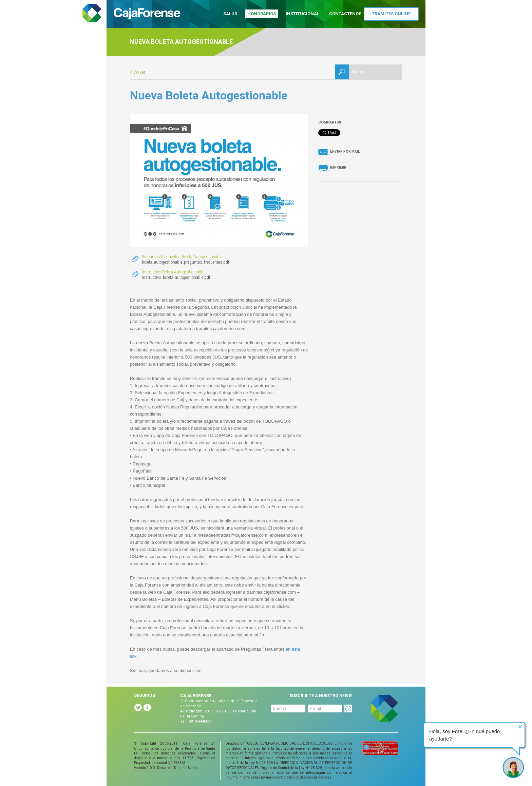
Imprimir (338, 167)
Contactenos (345, 14)
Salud (230, 14)
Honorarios (262, 14)
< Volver (138, 72)
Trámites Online (391, 14)
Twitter (138, 707)
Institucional (302, 14)
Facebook (147, 707)
